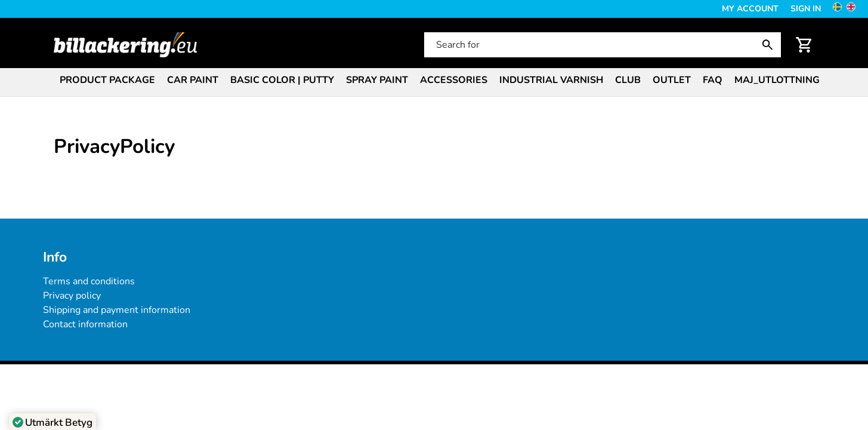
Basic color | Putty (282, 80)
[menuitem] (107, 79)
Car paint (193, 80)
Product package (107, 80)
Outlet (672, 80)
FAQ (713, 80)
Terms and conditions (89, 281)
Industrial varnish (551, 80)
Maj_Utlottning (777, 80)
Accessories (454, 80)
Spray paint (377, 80)
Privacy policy (72, 296)
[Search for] (601, 45)
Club (628, 80)
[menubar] (434, 81)
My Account (750, 9)
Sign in (806, 9)
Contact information (85, 324)
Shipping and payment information (117, 310)
